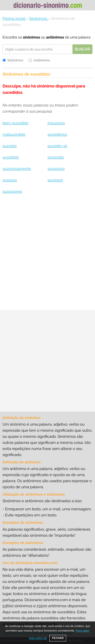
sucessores (12, 192)
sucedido (11, 157)
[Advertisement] (48, 254)
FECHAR (58, 638)
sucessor (55, 180)
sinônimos (31, 37)
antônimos (55, 37)
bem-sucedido (15, 123)
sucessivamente (17, 169)
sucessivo (56, 169)
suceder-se (57, 146)
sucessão (56, 157)
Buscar (82, 49)
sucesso (10, 180)
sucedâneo (57, 134)
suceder (10, 146)
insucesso (56, 123)
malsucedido (14, 134)
